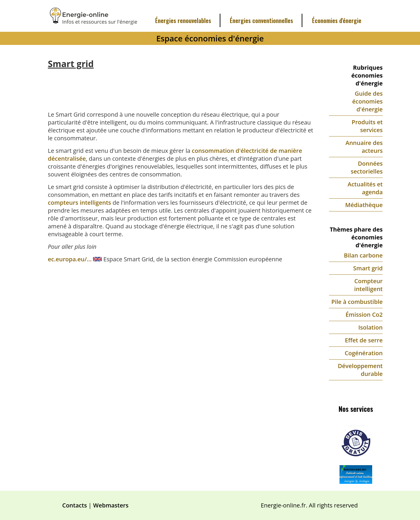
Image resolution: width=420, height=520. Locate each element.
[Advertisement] (181, 85)
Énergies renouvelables (183, 20)
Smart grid (368, 268)
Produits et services (367, 126)
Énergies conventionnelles (261, 20)
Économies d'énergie (337, 20)
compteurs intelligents (79, 203)
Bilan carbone (363, 255)
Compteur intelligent (368, 285)
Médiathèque (364, 205)
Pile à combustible (357, 302)
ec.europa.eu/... (70, 259)
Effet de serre (364, 340)
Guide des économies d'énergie (368, 101)
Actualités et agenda (365, 188)
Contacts (75, 505)
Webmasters (111, 505)
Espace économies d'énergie (210, 38)
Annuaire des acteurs (364, 147)
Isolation (370, 327)
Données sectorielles (367, 167)
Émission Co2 (364, 315)
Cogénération (364, 353)
